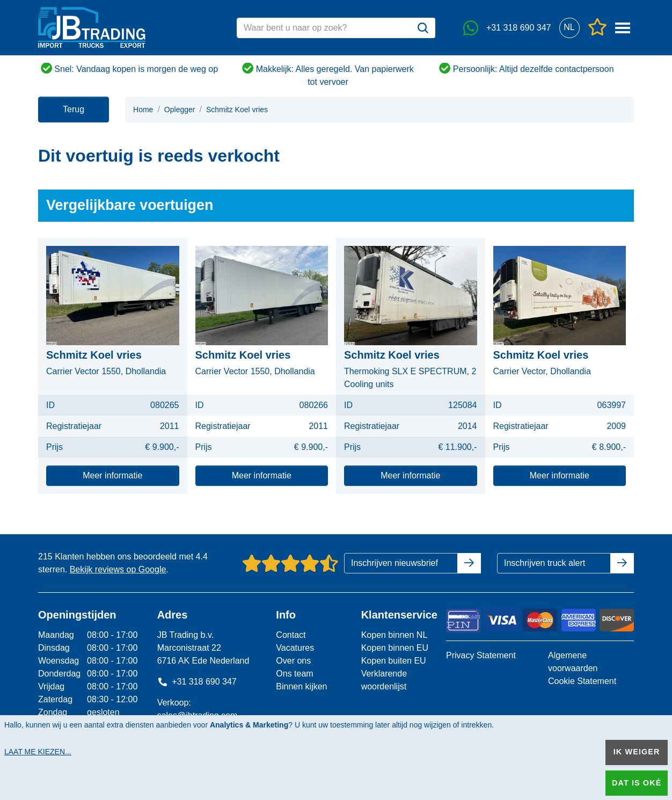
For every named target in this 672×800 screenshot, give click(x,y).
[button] (569, 28)
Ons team (294, 674)
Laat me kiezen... (38, 752)
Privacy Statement (481, 655)
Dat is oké (637, 783)
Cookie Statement (582, 681)
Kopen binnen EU (395, 648)
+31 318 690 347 (197, 682)
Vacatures (295, 648)
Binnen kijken (301, 686)
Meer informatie (112, 475)
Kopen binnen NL (395, 635)
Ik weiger (637, 752)
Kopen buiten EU (394, 661)
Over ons (293, 661)
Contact (291, 635)
